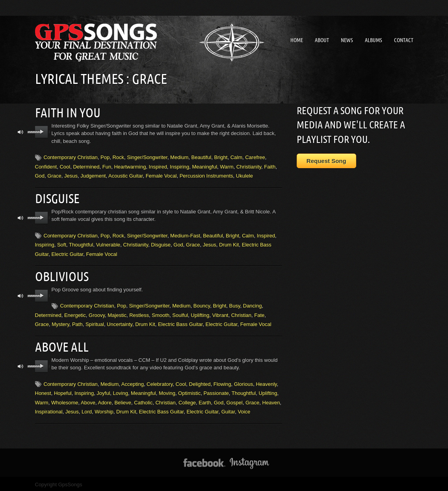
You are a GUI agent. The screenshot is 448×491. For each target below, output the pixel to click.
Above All (62, 345)
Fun (107, 166)
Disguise (57, 197)
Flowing (222, 382)
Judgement (93, 175)
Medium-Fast (185, 234)
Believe (123, 400)
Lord (87, 409)
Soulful (180, 314)
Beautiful (202, 157)
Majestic (117, 314)
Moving (167, 391)
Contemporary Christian (71, 157)
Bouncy (202, 304)
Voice (244, 409)
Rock (118, 157)
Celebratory (160, 382)
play (42, 132)
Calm (236, 157)
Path (77, 323)
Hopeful (63, 391)
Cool (65, 166)
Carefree (255, 157)
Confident (46, 166)
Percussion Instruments (206, 175)
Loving (121, 391)
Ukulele (244, 175)
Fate (259, 314)
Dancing (253, 304)
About (322, 40)
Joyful (103, 391)
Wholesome (65, 400)
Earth (205, 400)
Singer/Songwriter (147, 157)
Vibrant (220, 314)
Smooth (161, 314)
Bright (221, 157)
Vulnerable (108, 244)
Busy (235, 304)
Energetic (75, 314)
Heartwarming (130, 166)
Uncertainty (120, 323)
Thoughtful (81, 244)
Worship (104, 409)
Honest (43, 391)
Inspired (158, 166)
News (347, 40)
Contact (404, 40)
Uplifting (200, 314)
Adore (105, 400)
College (187, 400)
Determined (86, 166)
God (40, 175)
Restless (139, 314)
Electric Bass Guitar (180, 323)
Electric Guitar (67, 253)
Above (88, 400)
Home (297, 40)
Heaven (271, 400)
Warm (227, 166)
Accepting (133, 382)
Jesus (71, 175)
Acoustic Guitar (125, 175)
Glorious (244, 382)
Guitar (228, 409)
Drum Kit (229, 244)
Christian (241, 314)
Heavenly (266, 382)
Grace (54, 175)
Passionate (216, 391)
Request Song (326, 161)
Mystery (60, 323)
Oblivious (62, 275)
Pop (105, 157)
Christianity (249, 166)
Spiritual (95, 323)
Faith (270, 166)
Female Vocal (161, 175)
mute (21, 132)
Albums (374, 40)
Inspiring (179, 166)
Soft (62, 244)
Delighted (200, 382)
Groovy (97, 314)
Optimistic (189, 391)
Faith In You (68, 112)
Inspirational (49, 409)
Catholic (143, 400)
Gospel (234, 400)
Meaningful (204, 166)
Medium (179, 157)
